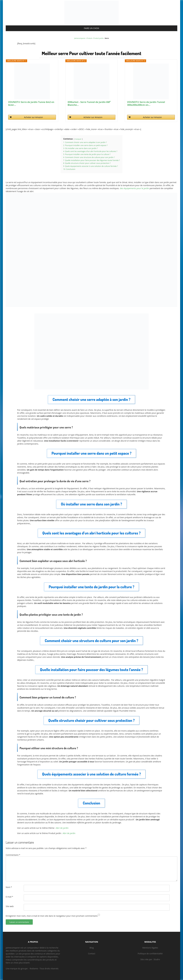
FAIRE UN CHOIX (91, 28)
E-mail (9, 897)
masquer (78, 139)
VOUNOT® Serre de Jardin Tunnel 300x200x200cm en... (146, 103)
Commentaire (13, 855)
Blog (92, 948)
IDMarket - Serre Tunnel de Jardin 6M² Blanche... (89, 103)
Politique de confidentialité (150, 954)
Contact (92, 954)
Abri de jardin (62, 828)
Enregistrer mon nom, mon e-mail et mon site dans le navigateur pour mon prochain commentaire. (52, 916)
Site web (10, 906)
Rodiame (34, 969)
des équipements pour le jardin (135, 188)
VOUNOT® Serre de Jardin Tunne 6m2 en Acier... (31, 103)
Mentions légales (150, 948)
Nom (9, 887)
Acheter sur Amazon (33, 117)
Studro (157, 959)
